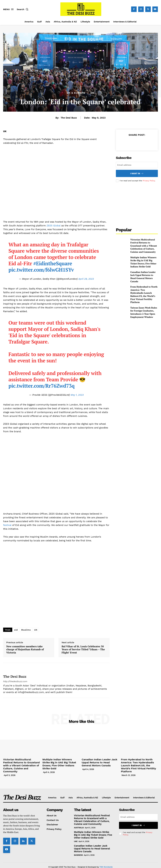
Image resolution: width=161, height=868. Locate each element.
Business (78, 849)
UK (92, 93)
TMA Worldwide (106, 861)
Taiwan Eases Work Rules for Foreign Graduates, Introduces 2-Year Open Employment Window (144, 300)
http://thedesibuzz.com (15, 681)
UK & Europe (76, 93)
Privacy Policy (149, 180)
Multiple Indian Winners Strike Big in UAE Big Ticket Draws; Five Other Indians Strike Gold (143, 258)
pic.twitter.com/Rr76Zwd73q (42, 386)
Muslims (26, 630)
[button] (23, 9)
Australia (79, 822)
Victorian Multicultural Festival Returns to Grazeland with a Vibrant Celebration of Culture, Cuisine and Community (144, 243)
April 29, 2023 (86, 279)
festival (7, 525)
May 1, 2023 (77, 395)
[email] (137, 165)
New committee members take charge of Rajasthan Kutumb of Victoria (25, 650)
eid (16, 630)
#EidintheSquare (53, 263)
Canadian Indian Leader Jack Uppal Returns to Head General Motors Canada (143, 271)
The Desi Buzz (69, 118)
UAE (76, 836)
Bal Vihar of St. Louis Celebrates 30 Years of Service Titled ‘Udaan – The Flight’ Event (83, 650)
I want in (137, 173)
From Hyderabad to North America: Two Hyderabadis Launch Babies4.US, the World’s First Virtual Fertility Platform (143, 285)
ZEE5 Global (54, 226)
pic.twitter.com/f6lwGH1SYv (41, 270)
